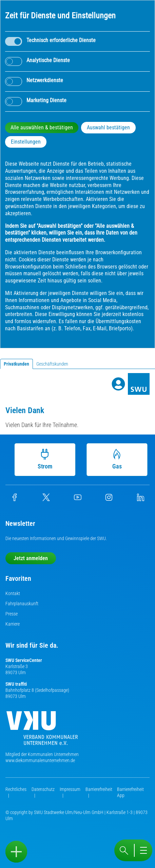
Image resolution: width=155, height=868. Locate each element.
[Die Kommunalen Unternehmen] (42, 731)
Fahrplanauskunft (22, 604)
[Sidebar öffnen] (16, 852)
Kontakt (13, 593)
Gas (117, 459)
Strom (45, 459)
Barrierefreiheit (99, 789)
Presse (12, 614)
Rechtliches (16, 789)
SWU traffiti (16, 684)
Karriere (13, 624)
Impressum (70, 789)
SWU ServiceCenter (24, 660)
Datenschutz (43, 789)
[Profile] (118, 384)
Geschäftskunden (52, 364)
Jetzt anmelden (31, 558)
